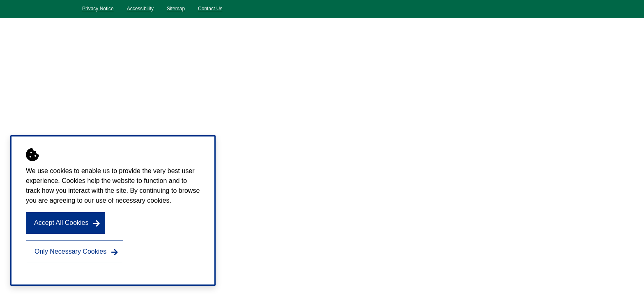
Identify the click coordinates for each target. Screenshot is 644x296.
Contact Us (210, 9)
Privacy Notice (98, 9)
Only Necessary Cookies (70, 251)
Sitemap (176, 9)
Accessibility (140, 9)
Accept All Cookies (61, 223)
